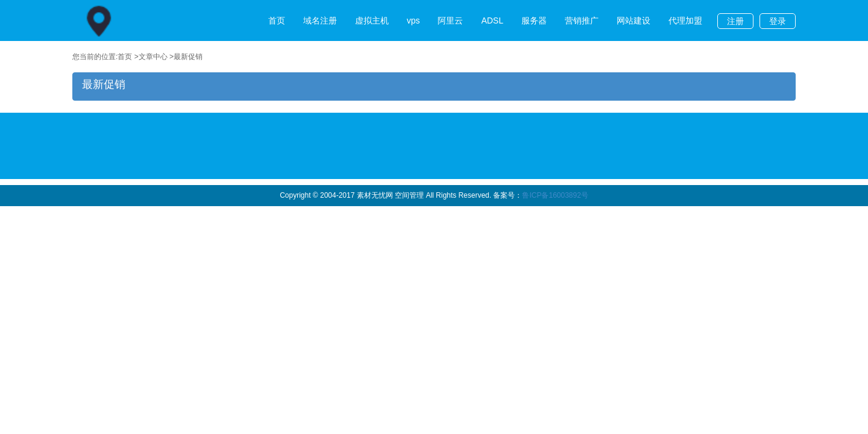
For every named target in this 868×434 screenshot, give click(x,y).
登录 (778, 21)
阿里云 (450, 20)
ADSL (492, 20)
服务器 (534, 20)
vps (414, 20)
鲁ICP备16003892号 (555, 195)
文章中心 (153, 57)
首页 (277, 20)
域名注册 (320, 20)
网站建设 (634, 20)
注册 (735, 21)
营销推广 (582, 20)
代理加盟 (685, 20)
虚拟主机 (372, 20)
